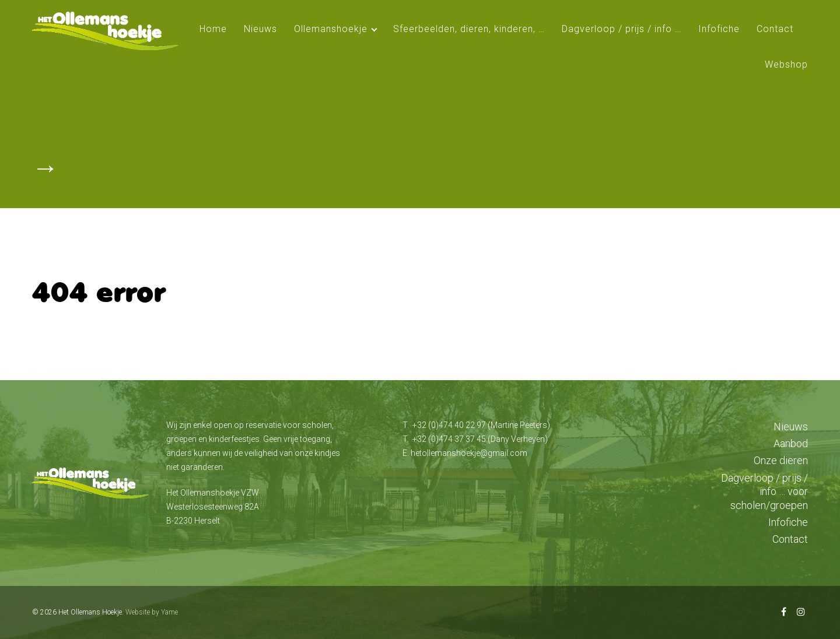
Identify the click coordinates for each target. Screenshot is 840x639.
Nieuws (260, 29)
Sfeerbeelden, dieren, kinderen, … (469, 29)
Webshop (786, 64)
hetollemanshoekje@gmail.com (469, 453)
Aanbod (791, 443)
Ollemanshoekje (331, 29)
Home (213, 29)
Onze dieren (781, 460)
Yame (169, 612)
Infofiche (719, 29)
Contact (775, 29)
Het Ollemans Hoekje (90, 612)
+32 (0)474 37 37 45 (449, 439)
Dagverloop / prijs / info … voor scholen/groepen (764, 491)
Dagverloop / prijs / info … (622, 29)
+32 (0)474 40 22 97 (449, 425)
